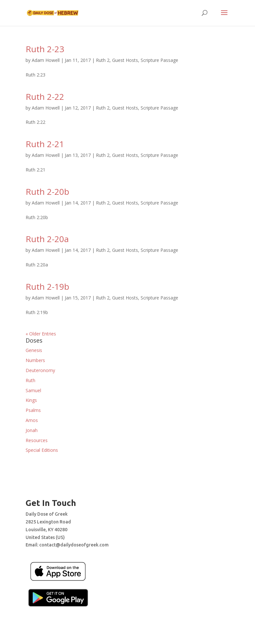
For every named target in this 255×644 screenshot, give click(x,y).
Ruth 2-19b (47, 287)
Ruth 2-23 (45, 49)
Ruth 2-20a (47, 239)
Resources (37, 440)
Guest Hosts (125, 60)
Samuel (33, 390)
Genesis (34, 350)
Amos (32, 420)
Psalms (33, 410)
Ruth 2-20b (47, 192)
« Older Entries (41, 334)
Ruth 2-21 (45, 144)
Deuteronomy (40, 370)
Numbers (35, 360)
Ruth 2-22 (45, 97)
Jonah (32, 430)
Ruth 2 (103, 60)
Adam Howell (46, 60)
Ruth (30, 380)
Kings (31, 400)
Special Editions (42, 450)
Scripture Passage (159, 60)
